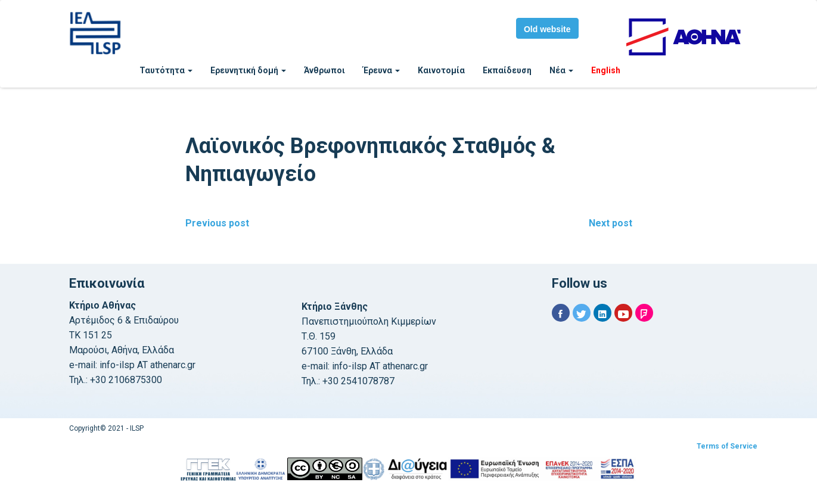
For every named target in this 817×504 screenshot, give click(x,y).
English (606, 70)
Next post (611, 223)
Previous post (217, 223)
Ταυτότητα (166, 70)
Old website (547, 29)
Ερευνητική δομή (248, 70)
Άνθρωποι (324, 70)
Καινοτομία (441, 70)
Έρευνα (381, 70)
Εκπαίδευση (507, 70)
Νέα (561, 70)
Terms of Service (727, 446)
